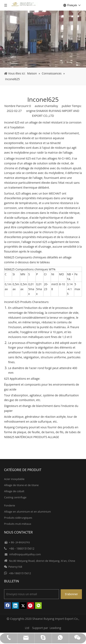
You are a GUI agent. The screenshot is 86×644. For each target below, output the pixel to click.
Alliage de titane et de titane (21, 485)
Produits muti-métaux (18, 524)
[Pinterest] (31, 606)
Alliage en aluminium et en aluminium (27, 512)
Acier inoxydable (14, 479)
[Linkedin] (15, 606)
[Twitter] (23, 606)
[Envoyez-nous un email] (32, 594)
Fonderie (10, 505)
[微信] (38, 606)
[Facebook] (8, 606)
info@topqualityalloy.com (25, 554)
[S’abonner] (71, 594)
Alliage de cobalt (14, 491)
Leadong (55, 628)
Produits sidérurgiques (18, 518)
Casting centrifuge (15, 497)
